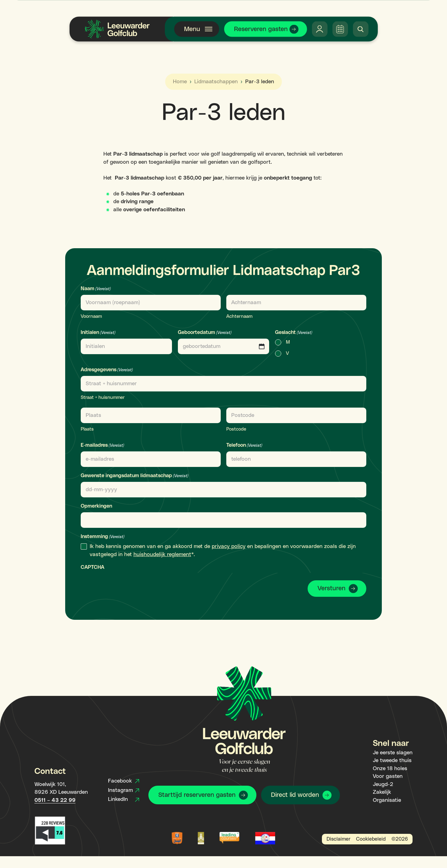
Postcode (236, 429)
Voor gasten (388, 776)
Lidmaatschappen (216, 82)
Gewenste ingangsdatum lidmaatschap (135, 476)
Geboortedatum (205, 333)
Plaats (87, 429)
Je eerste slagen (393, 753)
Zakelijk (382, 792)
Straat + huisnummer (103, 397)
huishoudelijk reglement (162, 555)
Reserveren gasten (261, 29)
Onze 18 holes (390, 769)
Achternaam (239, 316)
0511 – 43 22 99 (55, 800)
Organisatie (387, 800)
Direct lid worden (295, 795)
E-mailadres (102, 446)
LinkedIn (124, 799)
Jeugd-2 (383, 784)
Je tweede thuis (392, 761)
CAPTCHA (93, 567)
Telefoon (244, 446)
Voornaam (91, 316)
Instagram (124, 790)
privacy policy (229, 546)
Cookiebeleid (371, 839)
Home (180, 82)
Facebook (124, 781)
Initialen (98, 333)
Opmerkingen (96, 506)
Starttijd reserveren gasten (197, 795)
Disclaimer (339, 839)
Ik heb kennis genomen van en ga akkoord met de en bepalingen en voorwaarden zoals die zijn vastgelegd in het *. (223, 550)
